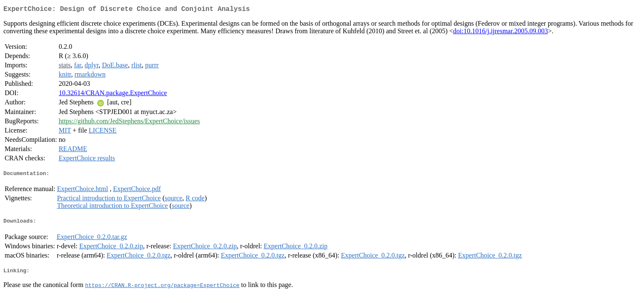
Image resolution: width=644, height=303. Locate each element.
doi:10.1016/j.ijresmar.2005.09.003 (500, 33)
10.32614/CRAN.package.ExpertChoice (113, 94)
